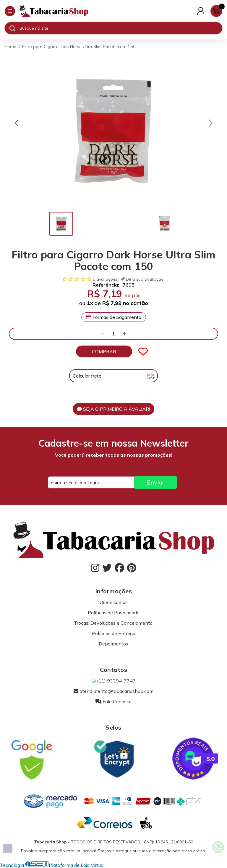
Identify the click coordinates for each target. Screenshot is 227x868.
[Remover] (103, 334)
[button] (16, 123)
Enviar (156, 482)
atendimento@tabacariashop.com (113, 691)
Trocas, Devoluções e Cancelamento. (114, 623)
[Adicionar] (124, 334)
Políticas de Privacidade (114, 613)
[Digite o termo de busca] (121, 28)
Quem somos (114, 602)
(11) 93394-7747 (114, 681)
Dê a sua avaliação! (143, 279)
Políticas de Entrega (114, 633)
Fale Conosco (113, 701)
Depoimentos (113, 644)
